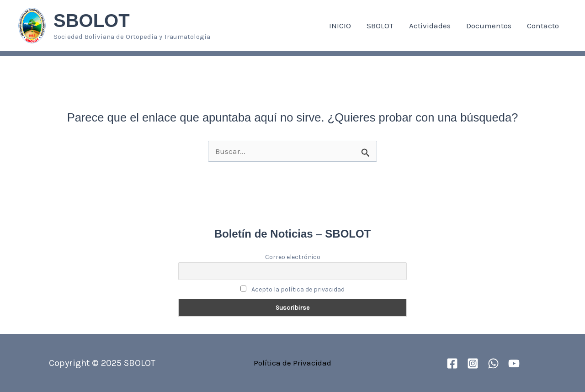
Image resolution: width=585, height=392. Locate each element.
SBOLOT (92, 21)
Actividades (430, 26)
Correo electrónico (293, 257)
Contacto (543, 26)
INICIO (340, 26)
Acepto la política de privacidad (293, 289)
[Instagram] (473, 363)
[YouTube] (514, 363)
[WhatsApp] (493, 363)
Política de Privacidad (292, 363)
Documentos (489, 26)
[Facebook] (452, 363)
